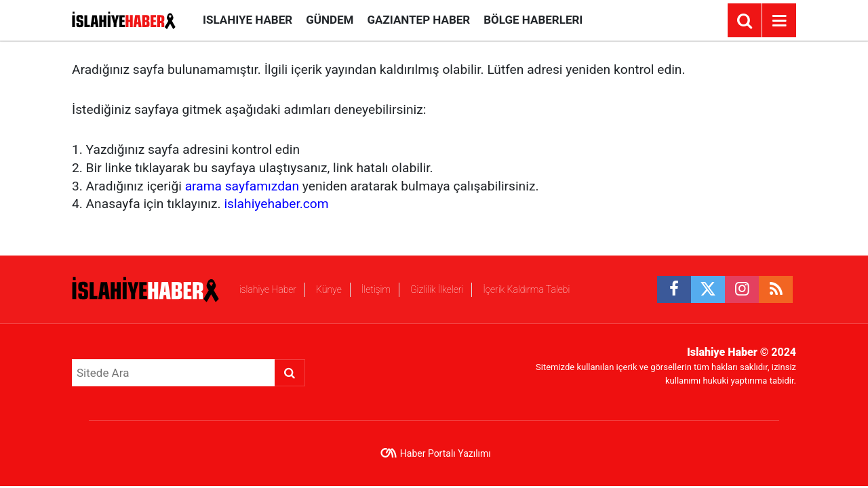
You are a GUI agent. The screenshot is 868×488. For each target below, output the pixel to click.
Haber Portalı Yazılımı (446, 453)
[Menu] (779, 21)
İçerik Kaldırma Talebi (526, 289)
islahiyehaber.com (276, 204)
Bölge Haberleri (533, 20)
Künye (329, 289)
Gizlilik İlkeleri (437, 289)
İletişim (376, 289)
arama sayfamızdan (242, 186)
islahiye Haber (248, 20)
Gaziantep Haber (418, 20)
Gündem (330, 20)
